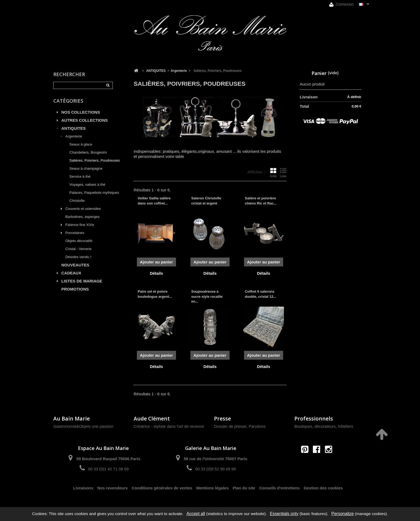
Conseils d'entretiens (280, 488)
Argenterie (74, 136)
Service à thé (80, 176)
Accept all (196, 514)
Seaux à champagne (86, 168)
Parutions (257, 426)
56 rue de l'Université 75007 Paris (215, 459)
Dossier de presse (230, 426)
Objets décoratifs (79, 241)
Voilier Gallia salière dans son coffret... (154, 201)
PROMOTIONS (75, 289)
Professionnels (314, 418)
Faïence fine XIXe (80, 225)
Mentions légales (213, 488)
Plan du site (244, 488)
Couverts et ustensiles (83, 209)
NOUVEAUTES (75, 265)
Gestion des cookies (323, 488)
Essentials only (284, 514)
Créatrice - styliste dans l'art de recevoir (169, 426)
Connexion (341, 4)
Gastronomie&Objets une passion (83, 426)
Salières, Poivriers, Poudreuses (95, 160)
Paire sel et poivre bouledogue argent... (155, 294)
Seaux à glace (81, 144)
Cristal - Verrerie (78, 249)
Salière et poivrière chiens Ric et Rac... (261, 201)
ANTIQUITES (74, 128)
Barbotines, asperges (82, 217)
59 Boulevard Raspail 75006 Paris (108, 459)
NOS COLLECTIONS (81, 112)
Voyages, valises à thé (87, 185)
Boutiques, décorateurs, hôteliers (324, 426)
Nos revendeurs (112, 488)
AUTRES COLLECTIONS (85, 120)
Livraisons (83, 488)
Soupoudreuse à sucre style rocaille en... (207, 296)
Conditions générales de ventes (162, 488)
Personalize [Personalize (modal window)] (343, 514)
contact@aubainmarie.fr (318, 461)
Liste (283, 173)
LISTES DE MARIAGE (82, 281)
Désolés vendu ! (78, 257)
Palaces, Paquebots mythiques (94, 193)
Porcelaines (75, 233)
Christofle (77, 201)
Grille (273, 173)
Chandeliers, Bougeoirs (88, 152)
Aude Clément (152, 418)
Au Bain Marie (72, 418)
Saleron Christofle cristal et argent (206, 201)
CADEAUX (71, 273)
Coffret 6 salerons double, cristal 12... (260, 294)
